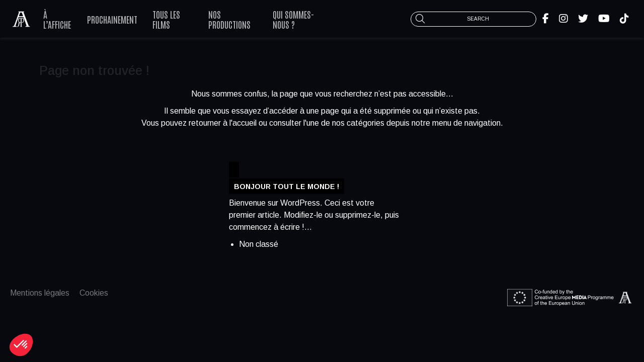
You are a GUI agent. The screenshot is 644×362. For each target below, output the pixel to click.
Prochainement (112, 19)
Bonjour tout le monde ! (287, 186)
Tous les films (166, 19)
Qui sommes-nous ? (293, 19)
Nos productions (229, 19)
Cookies (94, 293)
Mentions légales (40, 293)
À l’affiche (57, 19)
